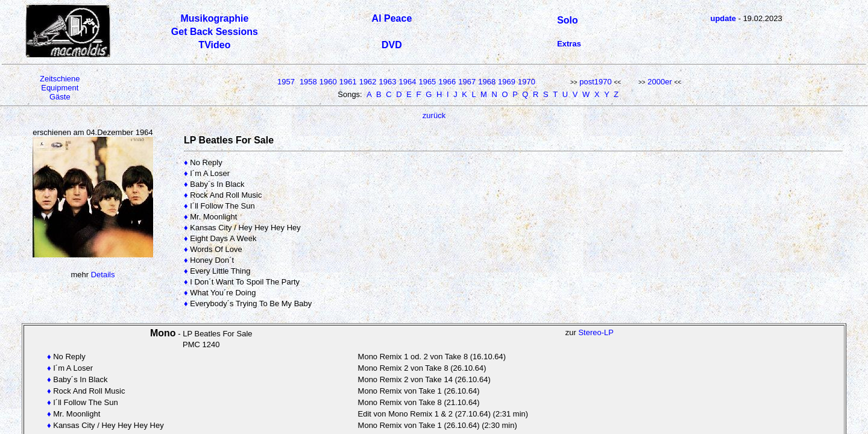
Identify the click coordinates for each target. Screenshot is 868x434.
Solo (568, 20)
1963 (388, 82)
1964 (408, 82)
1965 (427, 82)
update (723, 18)
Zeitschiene (60, 79)
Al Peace (392, 18)
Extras (569, 44)
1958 (308, 82)
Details (103, 275)
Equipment (60, 88)
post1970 (596, 82)
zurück (434, 115)
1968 (487, 82)
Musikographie (214, 18)
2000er (659, 82)
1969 (507, 82)
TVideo (214, 45)
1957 (286, 82)
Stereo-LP (596, 332)
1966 (447, 82)
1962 (368, 82)
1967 (467, 82)
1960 (328, 82)
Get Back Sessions (215, 32)
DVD (392, 45)
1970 (527, 82)
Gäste (60, 97)
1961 (348, 82)
